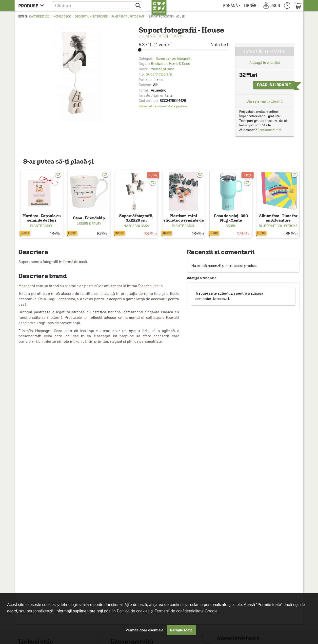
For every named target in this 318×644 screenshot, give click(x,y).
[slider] (184, 50)
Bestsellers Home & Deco (170, 64)
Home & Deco (62, 17)
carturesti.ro (39, 17)
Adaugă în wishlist (265, 63)
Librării (251, 6)
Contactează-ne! (269, 130)
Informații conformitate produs (163, 106)
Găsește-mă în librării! (265, 101)
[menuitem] (232, 6)
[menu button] (32, 6)
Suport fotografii (159, 74)
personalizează (40, 611)
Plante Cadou (42, 226)
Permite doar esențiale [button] (144, 630)
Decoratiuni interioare (91, 17)
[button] (97, 6)
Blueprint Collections (278, 226)
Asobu (231, 226)
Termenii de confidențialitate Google (186, 611)
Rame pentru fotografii (128, 17)
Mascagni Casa (164, 36)
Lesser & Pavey (89, 224)
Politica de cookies (133, 611)
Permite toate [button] (181, 630)
